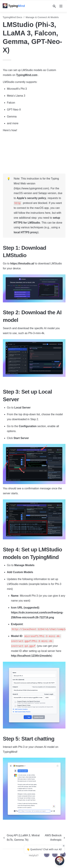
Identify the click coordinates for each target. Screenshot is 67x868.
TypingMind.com (27, 75)
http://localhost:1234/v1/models (31, 656)
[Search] (54, 6)
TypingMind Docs (13, 17)
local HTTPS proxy (26, 232)
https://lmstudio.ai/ (22, 263)
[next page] (55, 838)
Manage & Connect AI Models (42, 17)
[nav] (61, 6)
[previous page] (23, 838)
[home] (15, 6)
